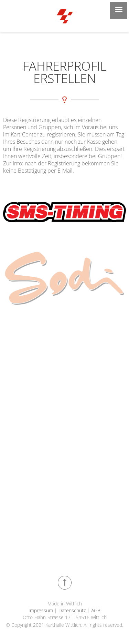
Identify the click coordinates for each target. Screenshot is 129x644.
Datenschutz (72, 610)
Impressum (41, 610)
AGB (95, 610)
